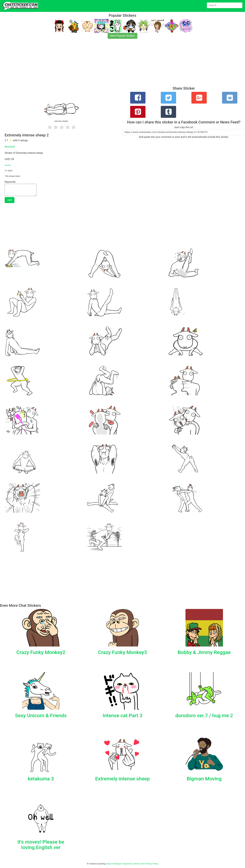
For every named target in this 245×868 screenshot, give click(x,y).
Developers (117, 864)
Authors (136, 864)
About (109, 864)
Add (10, 200)
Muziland (10, 147)
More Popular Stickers (123, 36)
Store (143, 864)
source (8, 165)
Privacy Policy (152, 864)
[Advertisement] (94, 64)
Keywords (127, 864)
